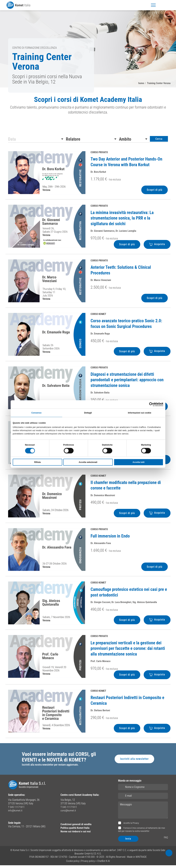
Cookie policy (73, 864)
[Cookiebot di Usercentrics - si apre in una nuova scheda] (148, 404)
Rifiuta (37, 462)
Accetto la (131, 826)
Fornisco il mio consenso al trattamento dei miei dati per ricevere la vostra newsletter (142, 832)
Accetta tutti (138, 462)
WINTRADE (141, 860)
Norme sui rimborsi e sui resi (76, 834)
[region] (88, 108)
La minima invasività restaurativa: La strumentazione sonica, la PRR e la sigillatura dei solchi (122, 220)
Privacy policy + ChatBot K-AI (96, 864)
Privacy (136, 826)
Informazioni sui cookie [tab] (140, 412)
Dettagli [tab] (88, 412)
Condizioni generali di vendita (77, 827)
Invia (128, 841)
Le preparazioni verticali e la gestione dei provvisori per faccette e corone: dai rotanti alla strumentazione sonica (128, 651)
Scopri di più (154, 192)
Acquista (157, 246)
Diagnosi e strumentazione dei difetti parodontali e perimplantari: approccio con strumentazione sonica (127, 382)
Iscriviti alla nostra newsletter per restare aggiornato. (51, 768)
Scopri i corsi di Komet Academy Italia (88, 100)
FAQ (166, 840)
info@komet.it (16, 813)
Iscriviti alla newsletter (134, 762)
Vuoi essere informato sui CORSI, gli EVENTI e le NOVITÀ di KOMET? (60, 760)
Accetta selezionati (88, 462)
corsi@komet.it (69, 813)
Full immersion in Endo (110, 538)
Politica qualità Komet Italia (76, 831)
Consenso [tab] (37, 412)
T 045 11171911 (17, 810)
